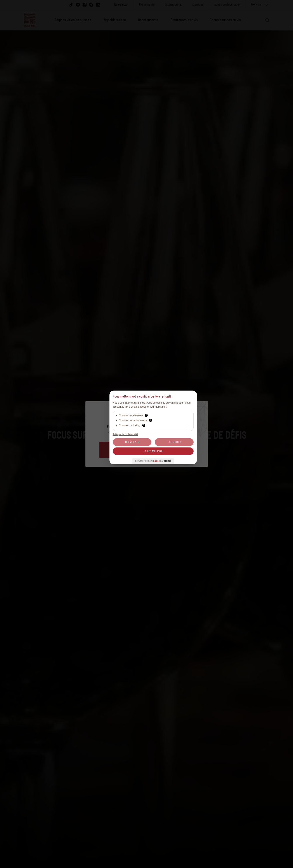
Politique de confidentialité (125, 434)
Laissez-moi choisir (153, 451)
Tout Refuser (174, 442)
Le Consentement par (153, 461)
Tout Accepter (132, 442)
